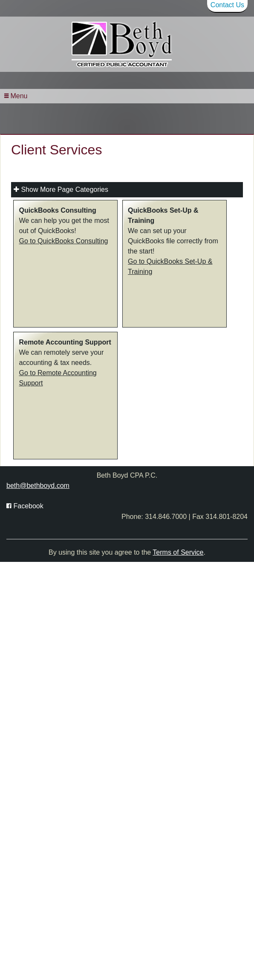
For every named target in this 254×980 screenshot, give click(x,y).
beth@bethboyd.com (38, 541)
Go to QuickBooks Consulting (63, 297)
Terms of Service (178, 608)
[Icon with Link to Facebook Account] (25, 562)
